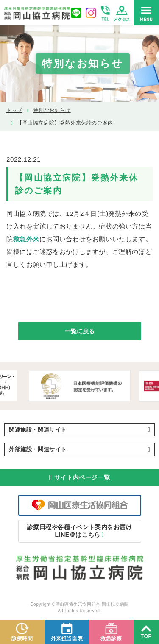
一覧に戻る (80, 331)
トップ (14, 110)
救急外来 (26, 239)
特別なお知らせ (52, 110)
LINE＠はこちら (79, 531)
